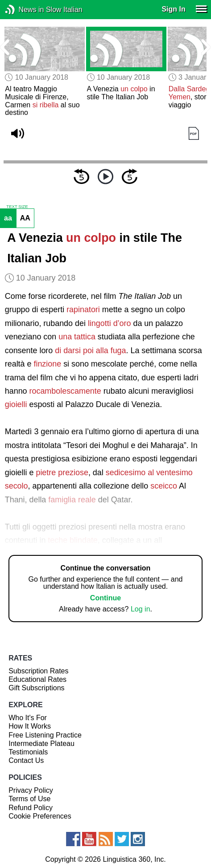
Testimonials (28, 752)
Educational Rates (37, 679)
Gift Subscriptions (36, 688)
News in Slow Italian (23, 10)
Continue (105, 598)
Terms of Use (29, 799)
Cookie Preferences (40, 816)
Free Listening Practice (45, 735)
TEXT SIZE (17, 207)
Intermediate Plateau (41, 744)
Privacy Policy (31, 790)
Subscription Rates (38, 671)
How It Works (30, 726)
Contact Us (26, 760)
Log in (141, 609)
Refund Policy (31, 808)
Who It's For (28, 718)
